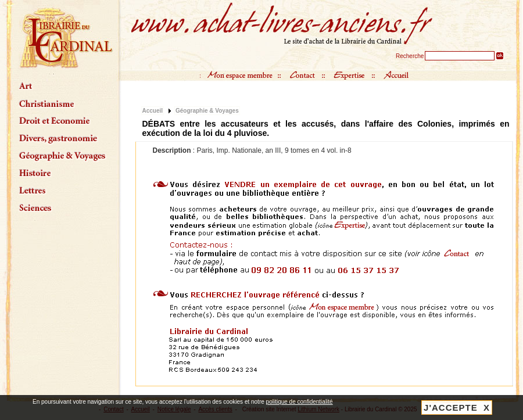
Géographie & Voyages (207, 111)
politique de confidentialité (300, 402)
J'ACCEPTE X (457, 408)
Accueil (153, 111)
